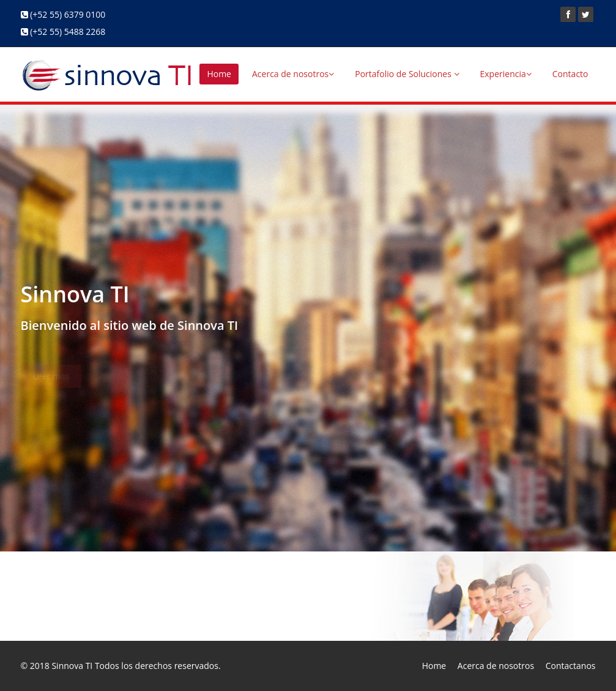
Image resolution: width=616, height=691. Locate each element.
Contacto (570, 74)
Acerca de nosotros (293, 74)
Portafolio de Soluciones (407, 74)
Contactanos (571, 666)
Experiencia (506, 74)
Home (219, 74)
